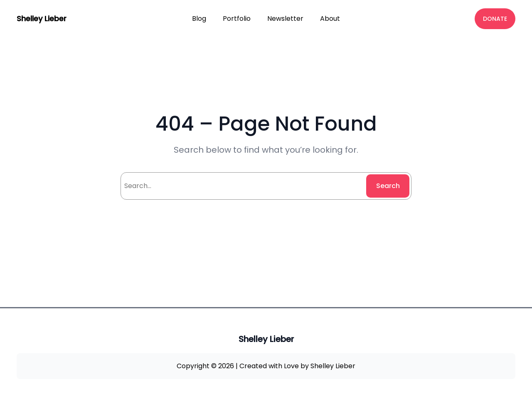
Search (388, 186)
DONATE (495, 19)
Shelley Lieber (42, 19)
